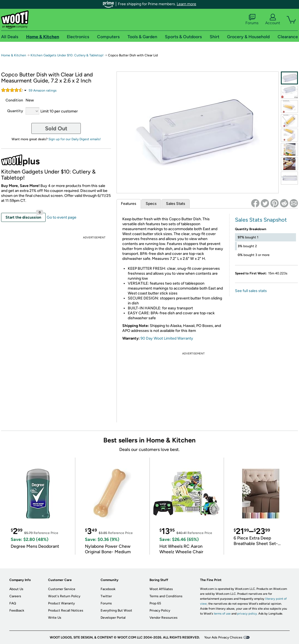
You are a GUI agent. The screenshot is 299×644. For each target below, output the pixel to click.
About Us (16, 589)
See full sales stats (251, 291)
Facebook (108, 589)
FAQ (13, 603)
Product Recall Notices (66, 610)
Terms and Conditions (166, 596)
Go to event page (62, 217)
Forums (252, 20)
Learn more (186, 4)
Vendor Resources (164, 618)
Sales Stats (176, 204)
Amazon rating (43, 90)
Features (129, 204)
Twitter (106, 596)
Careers (15, 596)
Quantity (15, 111)
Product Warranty (61, 603)
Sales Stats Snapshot (261, 220)
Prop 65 (155, 603)
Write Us (55, 618)
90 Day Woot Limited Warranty (167, 338)
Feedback (17, 610)
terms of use (222, 614)
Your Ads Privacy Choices (223, 637)
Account (273, 20)
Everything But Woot (116, 610)
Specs (151, 204)
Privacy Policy (160, 610)
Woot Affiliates (161, 589)
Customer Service (62, 589)
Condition (14, 100)
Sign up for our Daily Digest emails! (75, 139)
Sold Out (56, 128)
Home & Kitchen (14, 55)
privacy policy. (247, 614)
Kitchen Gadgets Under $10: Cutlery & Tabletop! (67, 55)
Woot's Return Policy (64, 596)
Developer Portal (113, 618)
